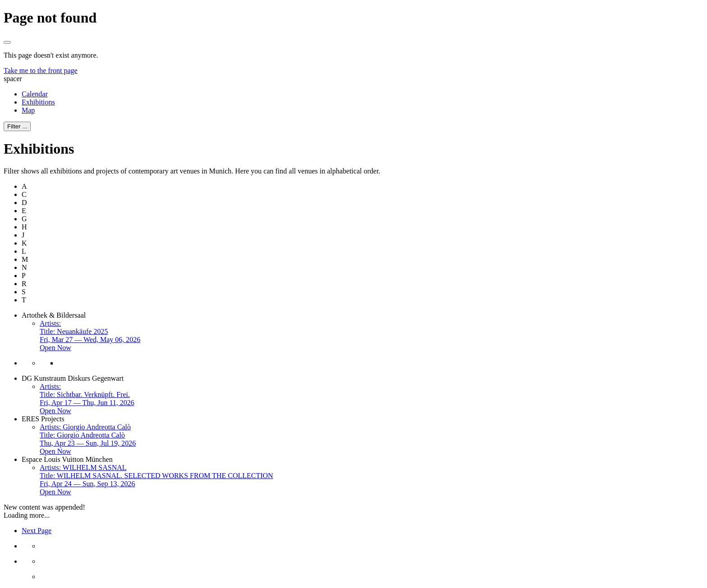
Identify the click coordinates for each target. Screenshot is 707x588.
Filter (17, 126)
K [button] (24, 243)
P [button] (24, 276)
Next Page (37, 531)
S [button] (24, 292)
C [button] (24, 194)
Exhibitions (38, 102)
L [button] (24, 251)
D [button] (24, 203)
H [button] (24, 227)
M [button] (25, 259)
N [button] (24, 267)
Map (28, 110)
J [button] (23, 235)
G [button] (24, 219)
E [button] (24, 211)
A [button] (24, 186)
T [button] (24, 300)
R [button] (24, 284)
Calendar (35, 94)
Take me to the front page (41, 71)
